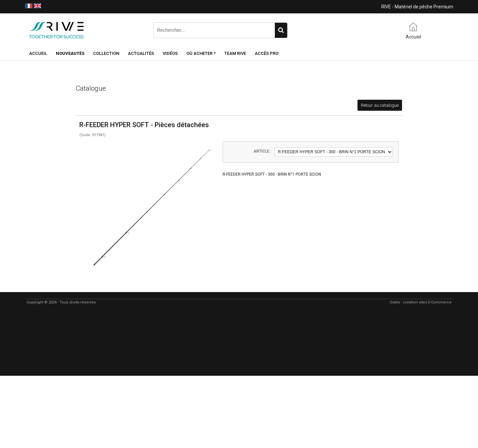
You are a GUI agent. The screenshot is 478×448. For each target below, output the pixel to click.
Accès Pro (267, 53)
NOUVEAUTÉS (70, 53)
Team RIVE (235, 53)
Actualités (141, 53)
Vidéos (170, 53)
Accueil (38, 53)
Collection (106, 53)
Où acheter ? (201, 53)
